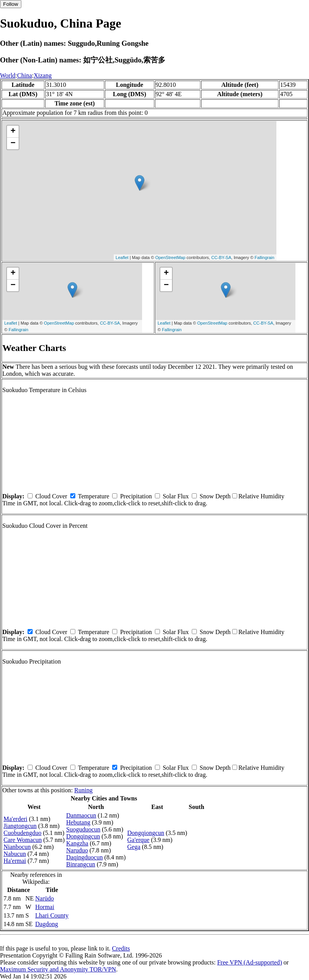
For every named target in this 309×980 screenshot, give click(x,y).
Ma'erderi (16, 819)
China (24, 75)
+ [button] (13, 131)
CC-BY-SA (221, 258)
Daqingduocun (85, 857)
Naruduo (77, 850)
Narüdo (45, 898)
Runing (83, 790)
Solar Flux (176, 496)
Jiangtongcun (20, 826)
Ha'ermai (15, 861)
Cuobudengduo (23, 833)
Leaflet (122, 258)
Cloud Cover (51, 496)
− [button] (13, 143)
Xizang (43, 75)
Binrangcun (81, 864)
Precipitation (136, 496)
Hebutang (78, 822)
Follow (11, 4)
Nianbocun (17, 847)
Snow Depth (215, 496)
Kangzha (77, 843)
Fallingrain (265, 258)
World (8, 75)
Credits (121, 948)
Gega (134, 847)
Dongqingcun (83, 836)
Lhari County (52, 915)
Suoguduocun (83, 829)
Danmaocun (81, 815)
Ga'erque (138, 840)
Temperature (94, 496)
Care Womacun (23, 840)
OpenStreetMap (170, 258)
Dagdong (47, 924)
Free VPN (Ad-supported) (249, 962)
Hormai (45, 907)
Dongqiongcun (146, 833)
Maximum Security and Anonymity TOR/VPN (58, 969)
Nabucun (15, 854)
